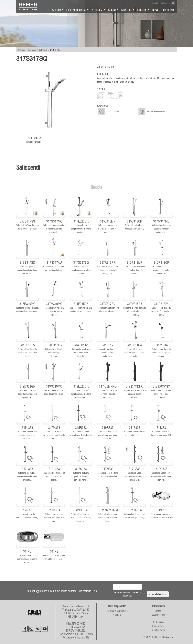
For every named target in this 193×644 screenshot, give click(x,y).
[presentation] (158, 587)
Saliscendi (43, 50)
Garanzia (117, 615)
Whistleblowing (159, 630)
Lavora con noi (158, 615)
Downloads (168, 10)
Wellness (21, 50)
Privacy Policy (158, 626)
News (155, 10)
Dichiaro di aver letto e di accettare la (127, 594)
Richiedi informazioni (35, 142)
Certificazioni (159, 622)
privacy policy (127, 595)
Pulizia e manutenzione (117, 611)
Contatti (155, 3)
